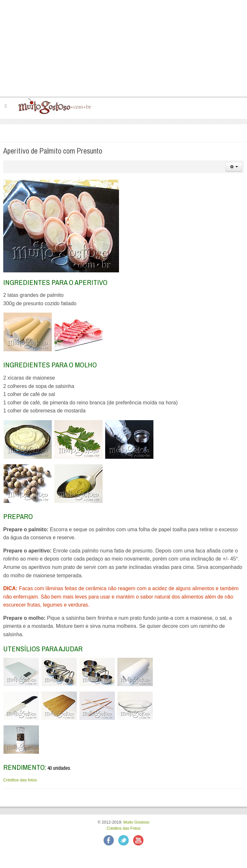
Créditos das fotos (20, 780)
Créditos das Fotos (123, 828)
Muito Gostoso (136, 822)
